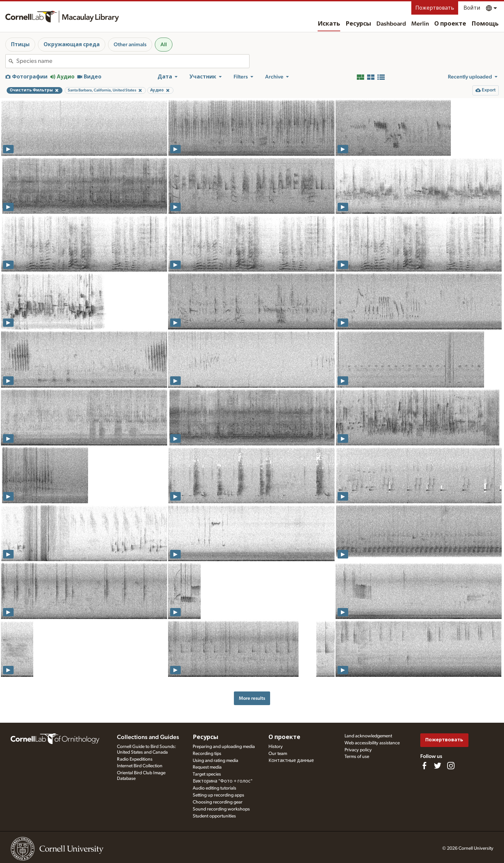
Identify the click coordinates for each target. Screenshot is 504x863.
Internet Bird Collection (140, 766)
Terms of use (357, 757)
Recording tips (207, 754)
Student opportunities (214, 816)
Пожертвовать (435, 8)
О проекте (450, 24)
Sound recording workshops (221, 809)
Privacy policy (358, 750)
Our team (278, 754)
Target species (207, 774)
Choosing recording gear (218, 802)
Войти (472, 8)
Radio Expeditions (135, 759)
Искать (329, 24)
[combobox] (133, 61)
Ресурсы (358, 24)
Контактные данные (291, 761)
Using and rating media (215, 761)
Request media (207, 767)
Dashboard (391, 24)
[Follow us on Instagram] (451, 766)
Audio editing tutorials (214, 788)
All (164, 45)
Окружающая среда (72, 45)
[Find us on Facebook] (424, 766)
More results (252, 698)
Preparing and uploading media (224, 747)
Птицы (20, 45)
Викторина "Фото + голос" (223, 781)
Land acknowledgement (368, 736)
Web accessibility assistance (372, 743)
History (276, 747)
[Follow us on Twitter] (438, 766)
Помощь (485, 24)
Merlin (420, 24)
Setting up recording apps (218, 795)
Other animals (130, 45)
